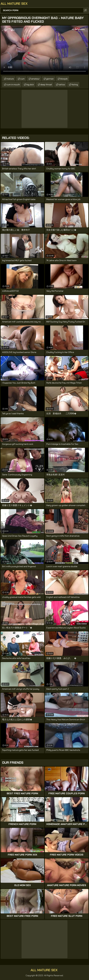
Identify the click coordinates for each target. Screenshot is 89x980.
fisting (75, 85)
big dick (30, 85)
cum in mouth (13, 85)
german (50, 79)
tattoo (62, 85)
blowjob (64, 79)
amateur (35, 79)
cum (22, 79)
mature (10, 79)
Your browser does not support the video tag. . (44, 50)
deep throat (46, 85)
